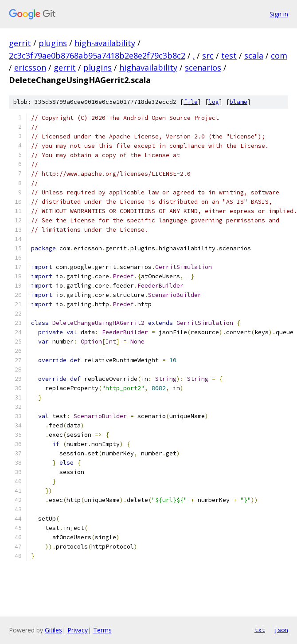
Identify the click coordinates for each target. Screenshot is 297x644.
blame (238, 102)
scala (254, 55)
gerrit (20, 43)
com (279, 55)
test (229, 55)
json (281, 630)
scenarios (203, 67)
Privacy (78, 630)
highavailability (148, 67)
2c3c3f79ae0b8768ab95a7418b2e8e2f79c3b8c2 (97, 55)
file (191, 102)
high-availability (105, 43)
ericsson (30, 67)
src (208, 55)
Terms (102, 630)
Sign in (279, 14)
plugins (53, 43)
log (214, 102)
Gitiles (53, 630)
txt (260, 630)
